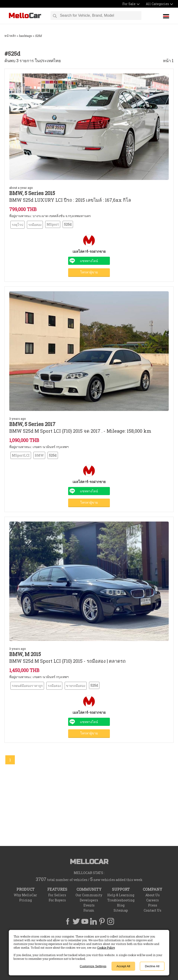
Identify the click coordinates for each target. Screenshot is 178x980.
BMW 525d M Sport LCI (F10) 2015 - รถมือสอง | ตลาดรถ (67, 661)
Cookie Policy (106, 948)
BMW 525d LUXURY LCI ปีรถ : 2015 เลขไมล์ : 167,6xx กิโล (70, 200)
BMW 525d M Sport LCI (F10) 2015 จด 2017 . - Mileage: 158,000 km (80, 431)
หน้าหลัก (10, 36)
